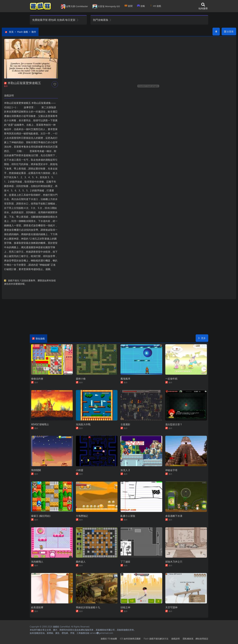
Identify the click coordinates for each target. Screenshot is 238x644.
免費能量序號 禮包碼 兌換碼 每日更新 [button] (55, 20)
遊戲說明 (175, 639)
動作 (34, 32)
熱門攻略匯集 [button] (102, 20)
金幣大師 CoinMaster (74, 7)
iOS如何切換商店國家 (130, 639)
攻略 (141, 6)
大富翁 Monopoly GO (106, 7)
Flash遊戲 (23, 32)
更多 (202, 338)
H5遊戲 (155, 6)
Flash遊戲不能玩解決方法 (156, 639)
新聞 (128, 6)
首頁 (11, 32)
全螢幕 (229, 31)
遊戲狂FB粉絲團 (109, 639)
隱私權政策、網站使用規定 (195, 639)
